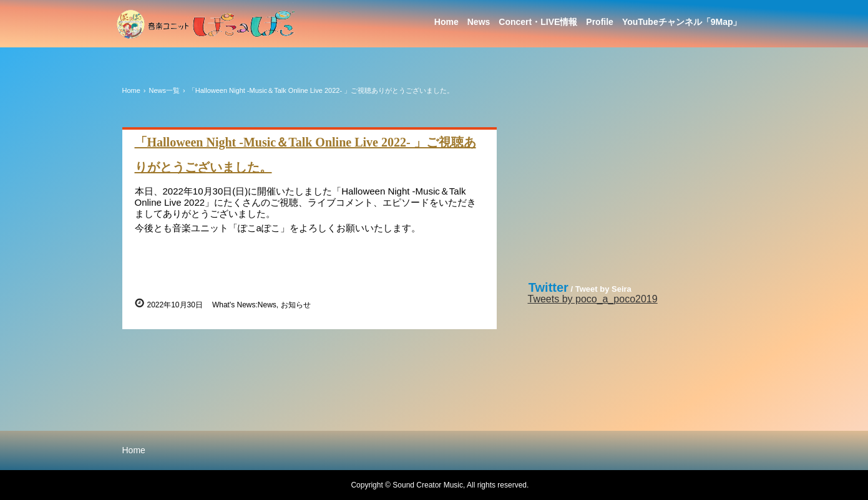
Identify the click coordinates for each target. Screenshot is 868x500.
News (479, 22)
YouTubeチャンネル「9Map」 (682, 22)
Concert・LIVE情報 (538, 22)
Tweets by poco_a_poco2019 (593, 299)
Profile (600, 22)
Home (446, 22)
